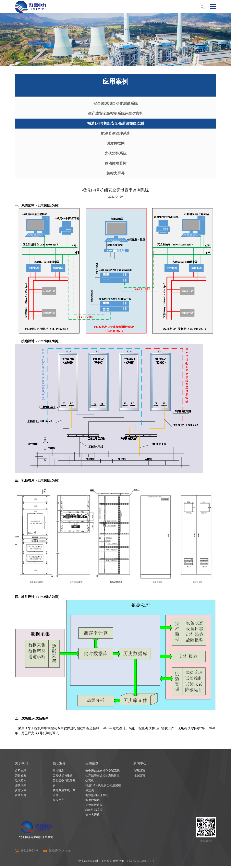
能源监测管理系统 (115, 134)
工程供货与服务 (63, 777)
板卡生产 (58, 802)
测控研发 (58, 772)
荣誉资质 (21, 777)
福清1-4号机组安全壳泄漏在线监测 (115, 124)
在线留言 (21, 797)
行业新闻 (139, 777)
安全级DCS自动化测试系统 (115, 104)
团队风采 (21, 787)
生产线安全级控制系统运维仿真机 (115, 114)
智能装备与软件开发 (64, 784)
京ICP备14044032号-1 (140, 862)
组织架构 (21, 782)
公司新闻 (139, 772)
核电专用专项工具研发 (64, 794)
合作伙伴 (21, 792)
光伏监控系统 (115, 155)
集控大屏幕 (115, 175)
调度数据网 (115, 144)
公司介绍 (21, 772)
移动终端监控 (115, 165)
